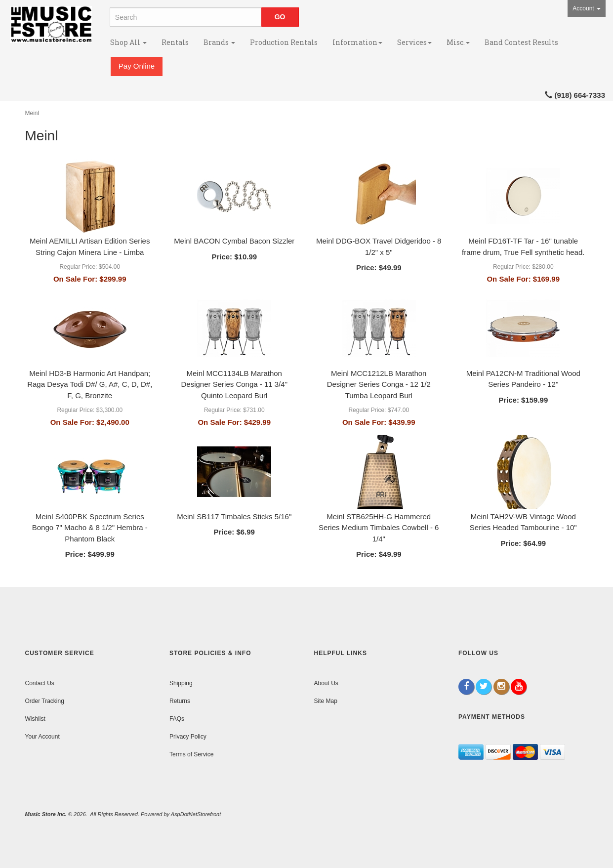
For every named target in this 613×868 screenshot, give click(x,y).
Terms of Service (191, 754)
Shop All (128, 42)
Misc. (458, 42)
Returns (180, 701)
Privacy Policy (188, 737)
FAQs (177, 719)
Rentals (175, 42)
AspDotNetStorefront (196, 814)
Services (414, 42)
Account (587, 8)
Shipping (181, 683)
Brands (219, 42)
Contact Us (40, 683)
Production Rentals (284, 42)
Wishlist (35, 719)
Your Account (42, 737)
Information (357, 42)
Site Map (326, 701)
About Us (326, 683)
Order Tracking (45, 701)
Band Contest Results (521, 42)
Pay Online (137, 66)
